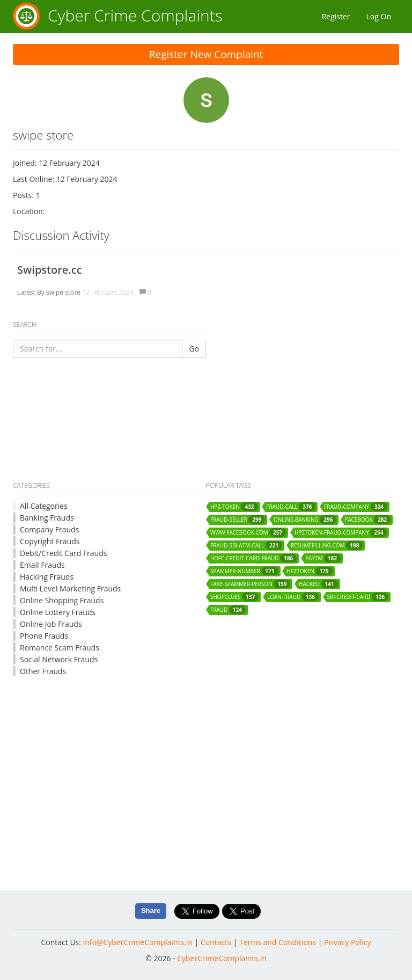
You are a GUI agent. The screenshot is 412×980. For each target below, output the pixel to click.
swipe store (63, 292)
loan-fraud (293, 597)
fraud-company (356, 507)
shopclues (234, 597)
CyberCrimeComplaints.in (222, 958)
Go (194, 349)
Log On (379, 16)
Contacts (216, 942)
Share (151, 910)
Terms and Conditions (278, 942)
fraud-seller (238, 520)
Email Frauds (42, 565)
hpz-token (234, 507)
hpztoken (309, 571)
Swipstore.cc (50, 270)
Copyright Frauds (50, 541)
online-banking (305, 520)
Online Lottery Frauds (58, 612)
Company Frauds (49, 529)
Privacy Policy (347, 942)
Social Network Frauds (59, 659)
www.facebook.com (248, 532)
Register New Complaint (206, 54)
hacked (318, 584)
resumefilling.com (327, 545)
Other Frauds (43, 671)
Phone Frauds (44, 636)
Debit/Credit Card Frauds (63, 553)
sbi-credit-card (358, 597)
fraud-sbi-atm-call (246, 545)
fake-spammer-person (250, 584)
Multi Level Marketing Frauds (70, 588)
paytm (323, 558)
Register (336, 16)
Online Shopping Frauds (62, 600)
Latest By (31, 292)
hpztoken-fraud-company (341, 532)
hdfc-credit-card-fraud (253, 558)
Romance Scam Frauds (60, 648)
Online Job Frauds (51, 624)
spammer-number (244, 571)
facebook (368, 520)
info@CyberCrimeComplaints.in (138, 942)
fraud (228, 610)
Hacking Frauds (47, 577)
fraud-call (291, 507)
